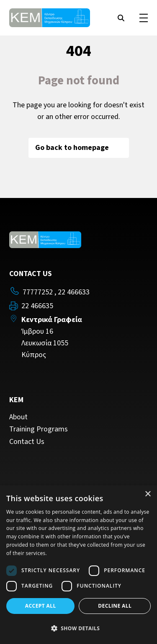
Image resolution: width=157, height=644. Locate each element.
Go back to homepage (79, 148)
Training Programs (39, 429)
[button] (78, 629)
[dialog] (78, 565)
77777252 (38, 292)
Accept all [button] (41, 606)
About (18, 417)
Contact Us (27, 442)
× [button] (148, 494)
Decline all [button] (115, 606)
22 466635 (37, 306)
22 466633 (74, 292)
